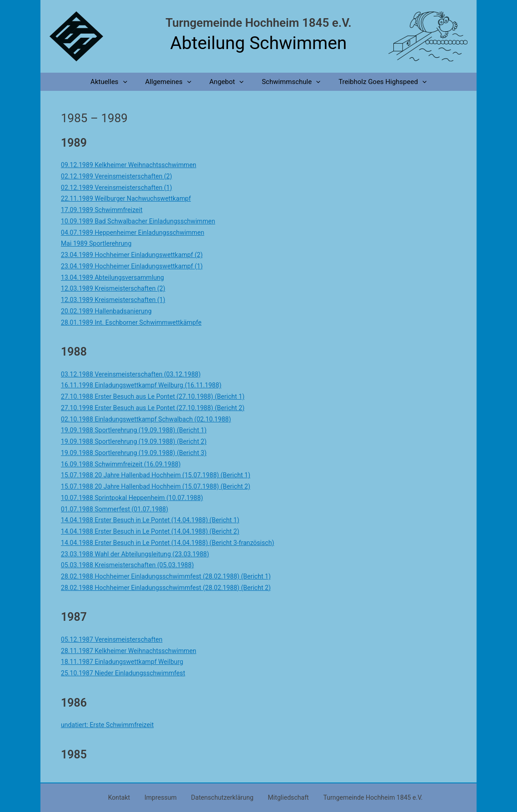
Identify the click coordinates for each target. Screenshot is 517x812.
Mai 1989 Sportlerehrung (98, 243)
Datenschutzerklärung (219, 797)
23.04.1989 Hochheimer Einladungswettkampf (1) (136, 266)
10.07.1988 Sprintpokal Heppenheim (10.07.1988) (137, 498)
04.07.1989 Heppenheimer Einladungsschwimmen (137, 233)
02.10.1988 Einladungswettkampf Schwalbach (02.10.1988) (151, 419)
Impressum (162, 797)
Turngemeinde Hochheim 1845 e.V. (258, 23)
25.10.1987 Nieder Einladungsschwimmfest (127, 673)
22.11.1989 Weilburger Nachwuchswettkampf (130, 198)
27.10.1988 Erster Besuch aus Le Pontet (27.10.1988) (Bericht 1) (159, 396)
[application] (132, 82)
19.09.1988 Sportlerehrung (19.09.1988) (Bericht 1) (138, 430)
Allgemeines (173, 82)
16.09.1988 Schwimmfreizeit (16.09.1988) (124, 464)
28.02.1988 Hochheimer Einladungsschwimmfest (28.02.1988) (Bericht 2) (172, 588)
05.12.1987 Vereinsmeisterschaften (115, 639)
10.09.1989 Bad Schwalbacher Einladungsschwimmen (143, 221)
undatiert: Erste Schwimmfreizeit (110, 725)
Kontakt (127, 797)
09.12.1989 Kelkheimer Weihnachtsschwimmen (133, 165)
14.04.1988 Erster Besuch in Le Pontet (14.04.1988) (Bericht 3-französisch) (174, 543)
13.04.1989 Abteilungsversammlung (116, 277)
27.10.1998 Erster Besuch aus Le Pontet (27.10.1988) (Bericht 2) (159, 408)
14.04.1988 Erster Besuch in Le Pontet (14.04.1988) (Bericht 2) (156, 531)
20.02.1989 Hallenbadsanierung (109, 311)
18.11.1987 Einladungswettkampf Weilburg (126, 662)
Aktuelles (118, 82)
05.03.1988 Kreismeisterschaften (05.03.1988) (132, 565)
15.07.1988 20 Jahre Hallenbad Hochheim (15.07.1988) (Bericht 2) (162, 486)
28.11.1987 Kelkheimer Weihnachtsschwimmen (133, 651)
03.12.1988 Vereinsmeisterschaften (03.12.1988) (135, 374)
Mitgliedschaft (281, 797)
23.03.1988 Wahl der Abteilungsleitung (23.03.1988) (140, 554)
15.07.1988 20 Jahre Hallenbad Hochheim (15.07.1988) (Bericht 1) (162, 475)
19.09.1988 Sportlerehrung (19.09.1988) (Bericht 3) (138, 453)
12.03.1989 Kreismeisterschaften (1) (116, 300)
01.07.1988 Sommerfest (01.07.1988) (118, 509)
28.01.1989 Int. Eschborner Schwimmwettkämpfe (136, 322)
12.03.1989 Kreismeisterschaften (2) (116, 288)
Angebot (226, 82)
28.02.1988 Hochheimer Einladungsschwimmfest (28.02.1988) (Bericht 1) (172, 576)
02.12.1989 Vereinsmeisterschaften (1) (120, 188)
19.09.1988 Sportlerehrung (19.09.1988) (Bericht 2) (138, 441)
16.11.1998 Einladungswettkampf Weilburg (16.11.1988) (146, 385)
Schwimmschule (286, 82)
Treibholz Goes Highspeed (373, 82)
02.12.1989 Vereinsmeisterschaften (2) (120, 176)
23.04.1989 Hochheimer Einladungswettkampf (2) (136, 255)
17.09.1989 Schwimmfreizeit (104, 210)
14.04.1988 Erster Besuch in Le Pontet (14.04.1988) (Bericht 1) (156, 520)
